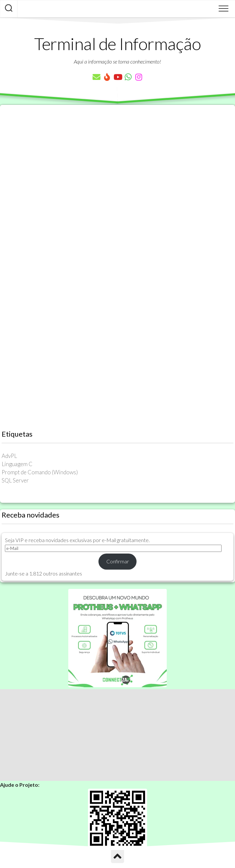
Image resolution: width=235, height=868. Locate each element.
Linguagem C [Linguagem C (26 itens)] (17, 464)
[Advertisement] (117, 735)
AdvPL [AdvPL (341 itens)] (9, 456)
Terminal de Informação (117, 44)
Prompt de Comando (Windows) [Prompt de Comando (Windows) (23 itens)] (40, 472)
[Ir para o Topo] (117, 857)
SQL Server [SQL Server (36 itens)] (15, 480)
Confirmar (118, 561)
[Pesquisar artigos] (9, 9)
